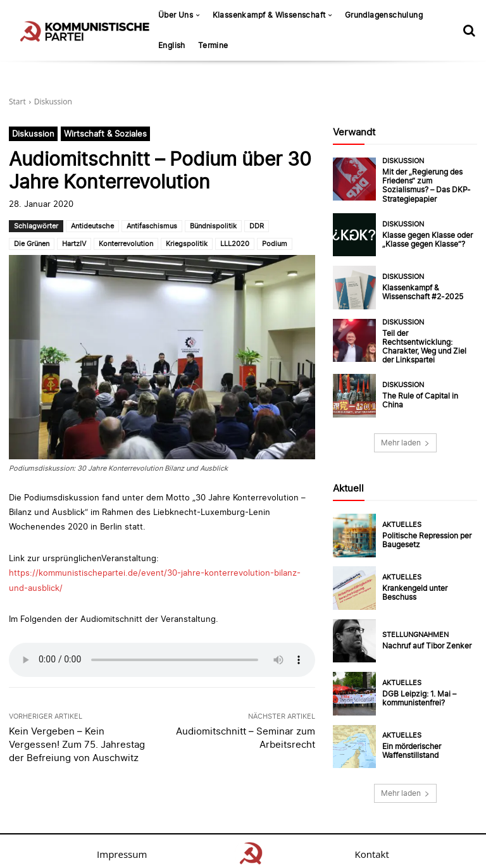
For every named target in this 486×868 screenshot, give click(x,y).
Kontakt (372, 848)
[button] (469, 30)
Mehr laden (405, 437)
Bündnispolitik (213, 226)
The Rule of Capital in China (428, 395)
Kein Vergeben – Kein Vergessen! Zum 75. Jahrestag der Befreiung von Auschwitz (77, 744)
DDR (257, 226)
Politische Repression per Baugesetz (424, 534)
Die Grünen (32, 244)
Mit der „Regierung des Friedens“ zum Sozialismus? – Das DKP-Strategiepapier (428, 183)
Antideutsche (92, 226)
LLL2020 (235, 244)
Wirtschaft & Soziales (105, 134)
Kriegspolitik (187, 244)
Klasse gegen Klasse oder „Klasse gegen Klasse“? (424, 236)
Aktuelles (402, 520)
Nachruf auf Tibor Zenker (423, 640)
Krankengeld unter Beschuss (428, 587)
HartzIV (74, 244)
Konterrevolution (126, 244)
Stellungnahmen (415, 629)
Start (17, 102)
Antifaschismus (152, 226)
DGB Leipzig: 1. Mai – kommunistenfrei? (417, 692)
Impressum (122, 848)
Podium (275, 244)
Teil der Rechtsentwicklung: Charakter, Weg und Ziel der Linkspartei (427, 342)
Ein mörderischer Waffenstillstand (410, 746)
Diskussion (53, 102)
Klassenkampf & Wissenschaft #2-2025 (420, 289)
